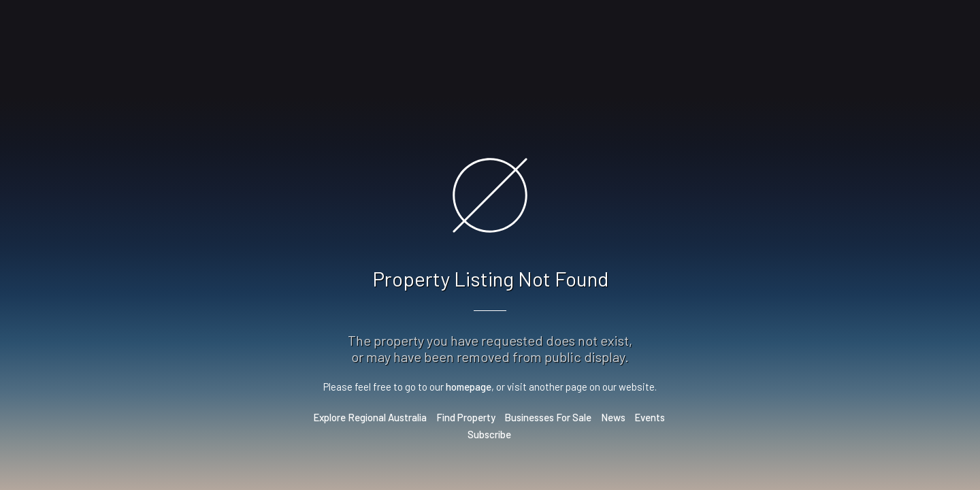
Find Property (466, 417)
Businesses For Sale (548, 417)
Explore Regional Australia (370, 417)
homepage (469, 387)
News (613, 417)
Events (650, 417)
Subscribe (489, 434)
